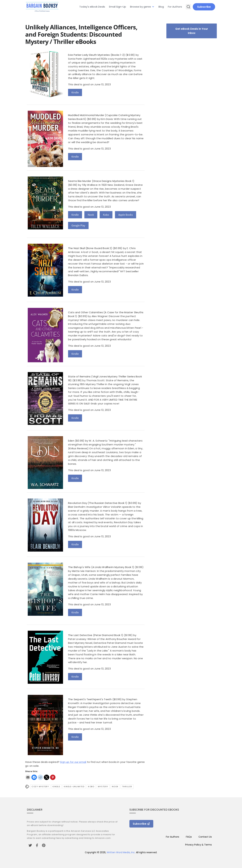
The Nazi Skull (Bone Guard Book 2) (90, 248)
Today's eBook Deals (92, 7)
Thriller (127, 787)
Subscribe (204, 7)
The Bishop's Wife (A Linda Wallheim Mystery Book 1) (101, 567)
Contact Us (205, 837)
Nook (91, 215)
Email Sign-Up (118, 7)
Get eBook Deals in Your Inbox (192, 31)
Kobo (106, 215)
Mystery (103, 787)
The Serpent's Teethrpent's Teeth (90, 699)
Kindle (75, 92)
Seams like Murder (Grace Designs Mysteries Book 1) (101, 181)
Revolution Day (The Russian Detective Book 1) (98, 503)
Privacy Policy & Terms (198, 845)
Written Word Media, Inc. (121, 852)
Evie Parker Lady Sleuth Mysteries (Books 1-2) (96, 55)
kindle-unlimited (74, 787)
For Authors (175, 7)
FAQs (189, 837)
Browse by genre (140, 7)
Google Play (78, 225)
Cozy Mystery (40, 787)
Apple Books (126, 215)
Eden (71, 441)
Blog (161, 7)
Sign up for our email (73, 762)
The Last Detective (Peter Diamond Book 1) (96, 635)
